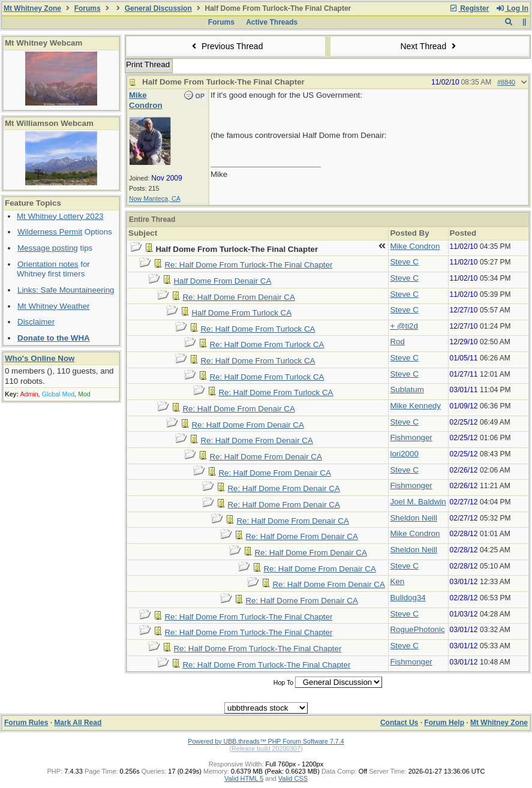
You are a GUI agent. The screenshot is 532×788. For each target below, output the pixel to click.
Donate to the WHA (54, 338)
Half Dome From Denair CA (222, 281)
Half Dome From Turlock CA (241, 313)
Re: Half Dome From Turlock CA (258, 329)
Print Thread (148, 64)
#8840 (506, 82)
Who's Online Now (40, 358)
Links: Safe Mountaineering (66, 290)
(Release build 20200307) (266, 748)
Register (469, 8)
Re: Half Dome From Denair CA (238, 297)
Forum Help (444, 723)
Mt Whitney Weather (54, 306)
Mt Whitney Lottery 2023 (60, 216)
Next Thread (429, 46)
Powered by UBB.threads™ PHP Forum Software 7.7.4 (266, 741)
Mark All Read (78, 723)
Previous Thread (226, 46)
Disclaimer (36, 322)
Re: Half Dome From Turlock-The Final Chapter (248, 265)
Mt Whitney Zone (32, 8)
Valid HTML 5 (244, 778)
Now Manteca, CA (155, 198)
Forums (88, 8)
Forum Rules (26, 723)
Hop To (284, 682)
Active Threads (272, 22)
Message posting (48, 248)
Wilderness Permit (50, 232)
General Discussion (158, 8)
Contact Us (399, 723)
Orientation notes (48, 264)
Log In (512, 8)
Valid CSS (293, 778)
